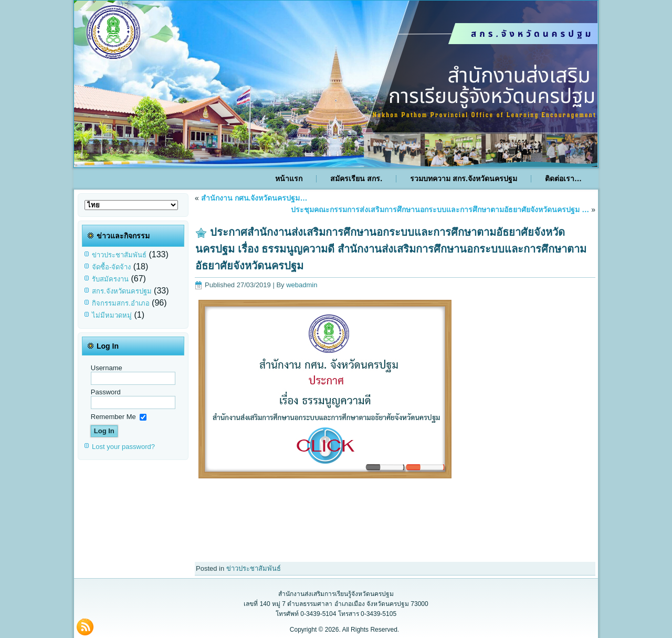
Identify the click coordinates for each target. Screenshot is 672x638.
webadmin (302, 285)
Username (107, 368)
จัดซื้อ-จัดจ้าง (111, 267)
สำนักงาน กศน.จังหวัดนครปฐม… (254, 198)
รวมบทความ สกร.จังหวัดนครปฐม (464, 179)
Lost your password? (123, 447)
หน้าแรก (289, 179)
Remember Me (113, 416)
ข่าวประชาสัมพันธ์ (119, 255)
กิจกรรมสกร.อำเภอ (121, 303)
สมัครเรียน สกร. (356, 179)
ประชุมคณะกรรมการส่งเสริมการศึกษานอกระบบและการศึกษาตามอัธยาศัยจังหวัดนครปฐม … (440, 210)
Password (106, 392)
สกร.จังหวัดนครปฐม (122, 291)
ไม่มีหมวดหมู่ (112, 315)
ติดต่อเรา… (563, 179)
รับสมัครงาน (110, 279)
